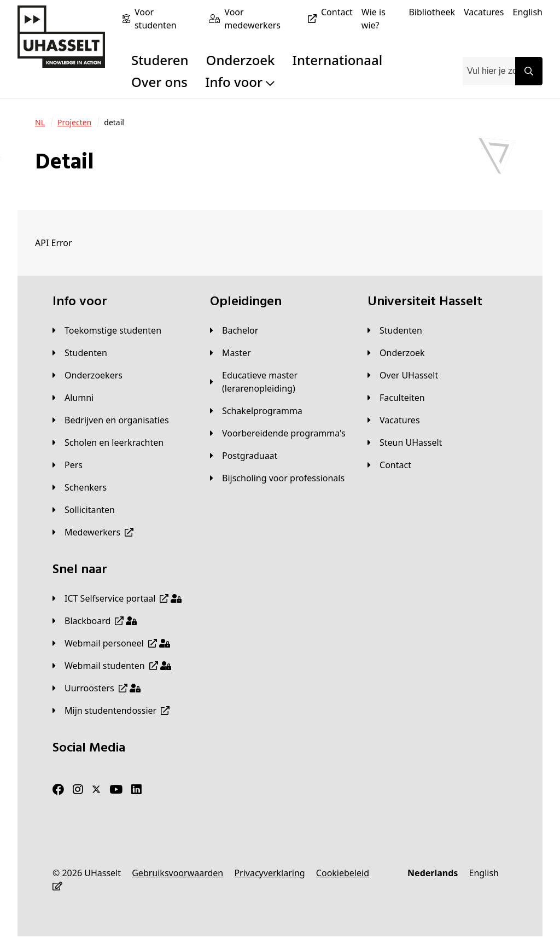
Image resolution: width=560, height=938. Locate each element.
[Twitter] (96, 790)
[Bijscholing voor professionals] (277, 478)
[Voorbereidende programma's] (278, 433)
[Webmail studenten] (112, 666)
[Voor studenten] (167, 19)
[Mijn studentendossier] (111, 710)
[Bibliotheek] (432, 12)
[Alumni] (73, 398)
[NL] (40, 123)
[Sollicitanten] (84, 510)
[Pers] (68, 465)
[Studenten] (80, 353)
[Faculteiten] (396, 398)
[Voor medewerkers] (273, 19)
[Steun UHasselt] (405, 442)
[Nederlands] (433, 873)
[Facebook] (58, 790)
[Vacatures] (484, 12)
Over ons (159, 82)
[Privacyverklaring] (269, 873)
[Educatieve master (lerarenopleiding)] (280, 382)
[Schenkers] (80, 487)
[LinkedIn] (136, 790)
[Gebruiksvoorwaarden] (177, 873)
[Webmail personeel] (111, 643)
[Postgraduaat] (244, 456)
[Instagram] (78, 790)
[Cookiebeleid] (343, 873)
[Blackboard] (95, 621)
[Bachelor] (234, 330)
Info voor (240, 82)
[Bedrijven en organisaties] (111, 420)
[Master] (231, 353)
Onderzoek (241, 60)
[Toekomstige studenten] (107, 330)
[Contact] (337, 12)
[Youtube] (116, 790)
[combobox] (489, 71)
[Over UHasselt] (403, 375)
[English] (528, 12)
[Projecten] (74, 123)
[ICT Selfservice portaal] (117, 598)
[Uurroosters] (97, 688)
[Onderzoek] (396, 353)
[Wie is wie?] (381, 19)
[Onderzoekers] (87, 375)
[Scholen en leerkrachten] (108, 442)
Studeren (160, 60)
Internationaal (338, 60)
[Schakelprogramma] (256, 411)
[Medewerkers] (93, 532)
